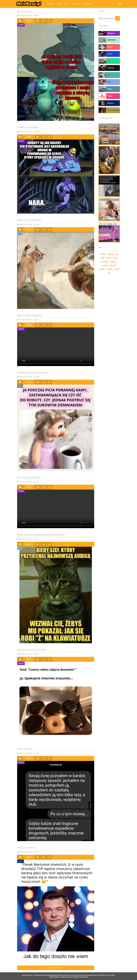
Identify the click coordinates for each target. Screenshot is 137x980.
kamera (103, 254)
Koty (20, 234)
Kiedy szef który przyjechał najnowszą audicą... (42, 535)
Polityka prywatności (80, 977)
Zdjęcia (51, 4)
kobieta (109, 258)
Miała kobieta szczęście (29, 315)
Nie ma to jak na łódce (29, 478)
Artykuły (76, 4)
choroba (105, 262)
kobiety (111, 254)
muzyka (110, 269)
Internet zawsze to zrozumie (32, 650)
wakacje (113, 262)
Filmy (59, 4)
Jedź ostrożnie (25, 749)
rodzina (105, 265)
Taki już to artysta (26, 848)
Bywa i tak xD (24, 11)
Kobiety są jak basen (28, 127)
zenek (117, 269)
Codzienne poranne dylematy (32, 373)
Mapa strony (66, 977)
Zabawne (21, 25)
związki (102, 269)
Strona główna (55, 977)
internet (113, 265)
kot (117, 254)
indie (102, 258)
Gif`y (67, 4)
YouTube (87, 4)
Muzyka (20, 861)
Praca (20, 386)
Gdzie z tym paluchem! (29, 220)
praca (116, 258)
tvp (109, 273)
